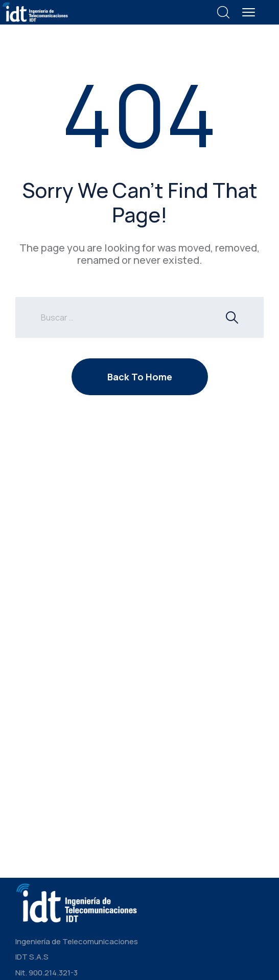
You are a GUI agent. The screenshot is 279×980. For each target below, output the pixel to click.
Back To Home (140, 377)
